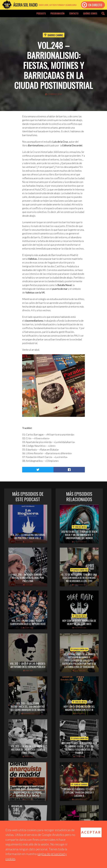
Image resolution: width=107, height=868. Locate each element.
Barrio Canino (55, 35)
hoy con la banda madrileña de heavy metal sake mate (79, 622)
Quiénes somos (90, 13)
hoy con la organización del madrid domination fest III (79, 708)
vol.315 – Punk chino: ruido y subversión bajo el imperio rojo (28, 622)
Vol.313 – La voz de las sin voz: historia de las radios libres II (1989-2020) (28, 749)
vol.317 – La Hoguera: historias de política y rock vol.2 (28, 536)
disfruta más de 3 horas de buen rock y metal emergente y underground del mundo (79, 535)
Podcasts (41, 13)
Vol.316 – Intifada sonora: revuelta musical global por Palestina (28, 578)
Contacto (74, 13)
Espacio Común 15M (79, 570)
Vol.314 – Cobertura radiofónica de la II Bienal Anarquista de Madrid (28, 792)
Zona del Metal (79, 527)
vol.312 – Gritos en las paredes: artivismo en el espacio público (28, 665)
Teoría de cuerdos (79, 784)
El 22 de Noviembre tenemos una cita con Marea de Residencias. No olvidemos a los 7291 (79, 578)
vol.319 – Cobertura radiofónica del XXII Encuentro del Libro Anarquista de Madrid (28, 706)
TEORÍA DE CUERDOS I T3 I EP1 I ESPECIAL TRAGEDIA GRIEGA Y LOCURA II (79, 792)
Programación (57, 13)
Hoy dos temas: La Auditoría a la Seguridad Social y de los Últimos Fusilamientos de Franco (79, 748)
